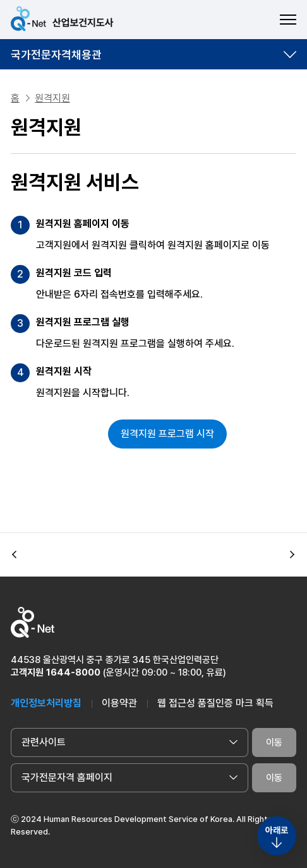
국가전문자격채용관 (56, 55)
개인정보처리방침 (46, 703)
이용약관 (119, 703)
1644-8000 (73, 672)
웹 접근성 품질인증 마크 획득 (215, 703)
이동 (274, 742)
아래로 (277, 830)
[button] (15, 555)
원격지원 (52, 98)
